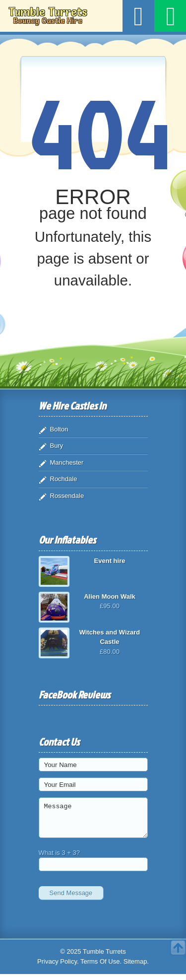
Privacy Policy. (58, 967)
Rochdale (64, 479)
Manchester (67, 462)
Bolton (59, 429)
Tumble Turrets (48, 15)
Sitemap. (136, 967)
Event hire (110, 561)
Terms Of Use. (101, 967)
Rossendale (67, 496)
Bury (57, 446)
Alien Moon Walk (110, 596)
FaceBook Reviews (74, 695)
